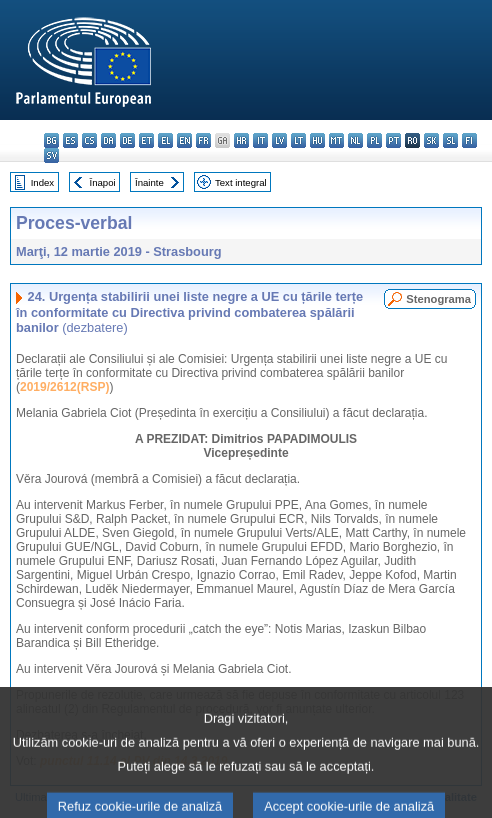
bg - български (51, 140)
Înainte (149, 182)
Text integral (241, 182)
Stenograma (438, 299)
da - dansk (108, 140)
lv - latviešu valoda (279, 140)
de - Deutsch (127, 140)
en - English (184, 140)
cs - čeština (89, 140)
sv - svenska (51, 155)
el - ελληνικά (165, 140)
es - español (70, 140)
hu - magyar (317, 140)
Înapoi (103, 182)
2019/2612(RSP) (64, 387)
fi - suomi (469, 140)
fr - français (203, 140)
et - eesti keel (146, 140)
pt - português (393, 140)
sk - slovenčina (431, 140)
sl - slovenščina (450, 140)
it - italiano (260, 140)
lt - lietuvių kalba (298, 140)
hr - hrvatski (241, 140)
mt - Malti (336, 140)
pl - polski (374, 140)
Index (42, 182)
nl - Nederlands (355, 140)
